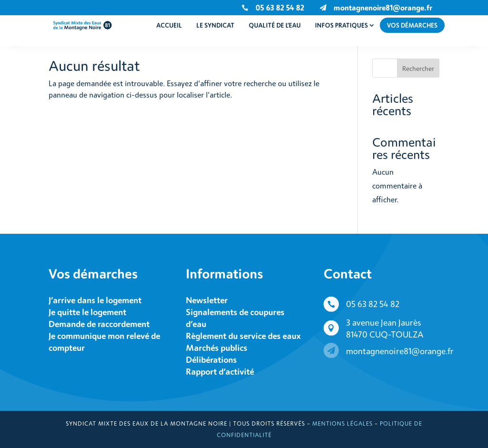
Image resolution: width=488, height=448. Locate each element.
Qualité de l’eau (275, 25)
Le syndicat (215, 25)
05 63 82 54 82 (373, 304)
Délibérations (211, 359)
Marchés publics (217, 348)
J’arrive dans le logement (95, 300)
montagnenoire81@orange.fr (383, 7)
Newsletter (207, 300)
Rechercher (418, 68)
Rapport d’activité (220, 371)
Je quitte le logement (87, 312)
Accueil (169, 25)
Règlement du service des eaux (243, 336)
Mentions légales (342, 423)
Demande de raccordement (99, 324)
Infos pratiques (341, 25)
